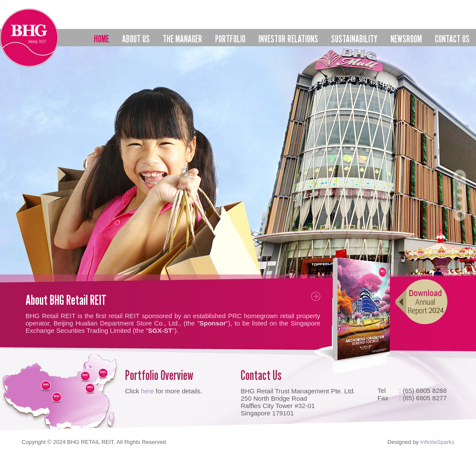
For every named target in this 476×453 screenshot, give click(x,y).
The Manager (182, 40)
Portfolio (230, 40)
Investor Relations (288, 40)
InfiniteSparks (437, 442)
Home (101, 39)
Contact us (452, 39)
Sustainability (354, 39)
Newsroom (406, 39)
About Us (136, 40)
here (148, 391)
